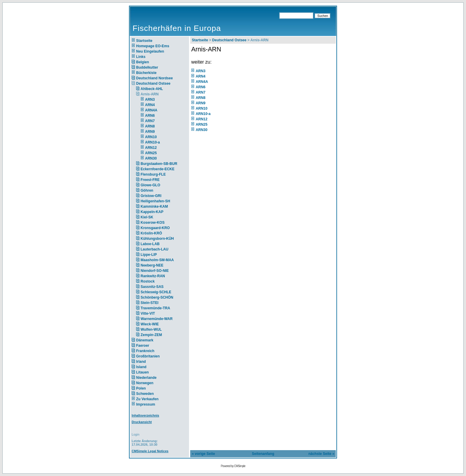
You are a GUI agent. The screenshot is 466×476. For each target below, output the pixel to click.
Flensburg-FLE (153, 174)
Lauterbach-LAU (154, 249)
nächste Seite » (321, 454)
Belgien (143, 62)
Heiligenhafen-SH (155, 201)
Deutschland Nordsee (154, 78)
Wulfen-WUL (151, 330)
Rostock (148, 281)
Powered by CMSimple (233, 466)
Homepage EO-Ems (153, 46)
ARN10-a (152, 142)
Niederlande (150, 378)
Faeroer (143, 346)
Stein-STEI (149, 303)
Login (136, 434)
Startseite (144, 41)
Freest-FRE (150, 180)
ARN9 (150, 132)
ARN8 (150, 126)
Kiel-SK (147, 217)
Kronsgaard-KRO (155, 228)
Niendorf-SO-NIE (155, 271)
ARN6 (150, 116)
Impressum (146, 404)
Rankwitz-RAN (153, 276)
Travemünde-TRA (155, 308)
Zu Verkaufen (147, 399)
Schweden (145, 394)
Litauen (143, 372)
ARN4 (150, 105)
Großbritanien (148, 356)
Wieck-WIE (150, 324)
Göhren (147, 190)
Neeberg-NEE (152, 265)
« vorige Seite (203, 454)
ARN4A (151, 110)
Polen (141, 388)
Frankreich (145, 351)
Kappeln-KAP (152, 212)
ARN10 (151, 137)
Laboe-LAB (150, 244)
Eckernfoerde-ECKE (158, 169)
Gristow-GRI (151, 196)
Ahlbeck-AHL (152, 89)
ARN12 (151, 148)
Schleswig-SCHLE (156, 292)
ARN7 (150, 121)
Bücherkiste (146, 73)
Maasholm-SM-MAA (157, 260)
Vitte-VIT (148, 313)
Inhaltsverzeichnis (145, 415)
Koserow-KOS (153, 223)
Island (141, 367)
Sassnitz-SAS (152, 287)
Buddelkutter (147, 67)
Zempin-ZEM (151, 335)
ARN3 (150, 100)
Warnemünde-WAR (157, 319)
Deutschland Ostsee (153, 83)
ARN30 (151, 158)
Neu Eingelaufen (150, 51)
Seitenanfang (263, 454)
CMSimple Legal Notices (150, 451)
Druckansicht (142, 422)
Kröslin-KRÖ (151, 233)
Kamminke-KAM (154, 207)
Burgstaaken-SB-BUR (159, 164)
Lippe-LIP (149, 255)
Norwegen (145, 383)
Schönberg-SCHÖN (157, 297)
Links (141, 57)
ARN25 (151, 153)
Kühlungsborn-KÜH (157, 239)
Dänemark (145, 340)
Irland (141, 362)
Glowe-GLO (150, 185)
